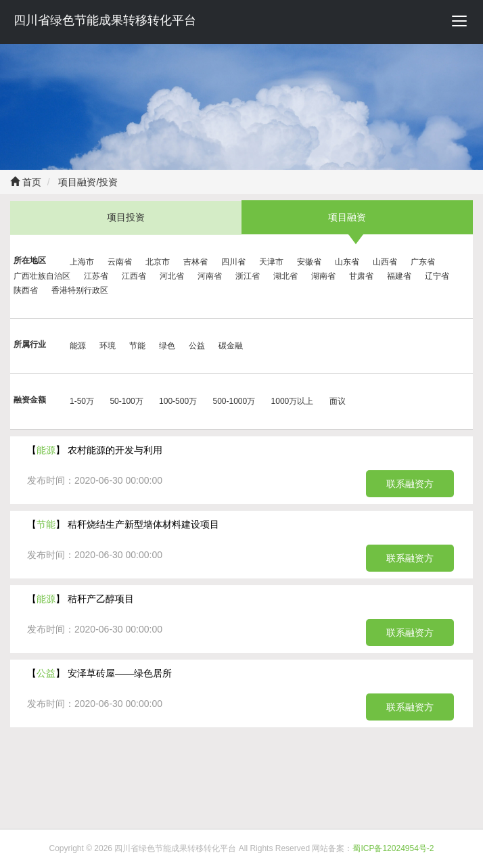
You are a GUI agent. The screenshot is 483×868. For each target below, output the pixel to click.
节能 (137, 346)
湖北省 (285, 276)
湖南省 (323, 276)
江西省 (134, 276)
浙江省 (248, 276)
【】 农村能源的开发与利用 (95, 450)
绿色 (167, 346)
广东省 (423, 262)
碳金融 (231, 346)
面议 (338, 401)
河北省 (172, 276)
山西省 (385, 262)
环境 (108, 346)
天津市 (271, 262)
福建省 (399, 276)
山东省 (347, 262)
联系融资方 (410, 484)
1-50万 (82, 401)
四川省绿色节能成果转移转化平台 (105, 20)
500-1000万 (234, 401)
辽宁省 (437, 276)
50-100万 (126, 401)
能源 (78, 346)
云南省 (120, 262)
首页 (26, 182)
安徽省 (309, 262)
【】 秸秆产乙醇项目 (80, 599)
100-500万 (178, 401)
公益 (197, 346)
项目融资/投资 (87, 182)
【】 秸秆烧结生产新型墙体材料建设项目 (123, 524)
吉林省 (195, 262)
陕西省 (26, 290)
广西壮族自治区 (42, 276)
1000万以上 (293, 401)
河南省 (210, 276)
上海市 (82, 262)
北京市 (158, 262)
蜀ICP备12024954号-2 (393, 848)
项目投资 (126, 217)
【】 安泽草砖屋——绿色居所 (99, 673)
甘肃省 (361, 276)
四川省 (233, 262)
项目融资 (347, 217)
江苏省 (96, 276)
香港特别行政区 (80, 290)
